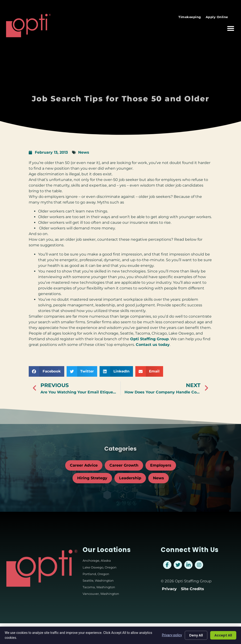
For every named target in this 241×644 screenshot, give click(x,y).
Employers (161, 465)
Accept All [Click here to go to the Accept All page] (223, 635)
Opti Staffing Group (149, 339)
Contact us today (153, 345)
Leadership (130, 478)
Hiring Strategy (92, 478)
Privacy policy (172, 635)
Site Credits (193, 589)
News (84, 152)
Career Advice (84, 465)
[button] (231, 24)
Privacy (169, 589)
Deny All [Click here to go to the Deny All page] (196, 635)
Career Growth (124, 465)
